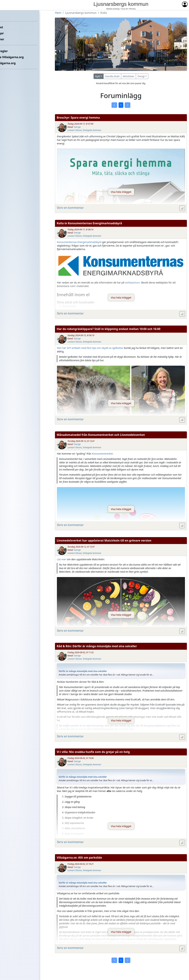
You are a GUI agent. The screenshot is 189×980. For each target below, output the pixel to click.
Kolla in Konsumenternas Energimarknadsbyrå (89, 223)
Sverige (77, 127)
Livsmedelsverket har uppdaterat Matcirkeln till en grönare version (104, 540)
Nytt (98, 76)
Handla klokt (112, 76)
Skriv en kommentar (70, 208)
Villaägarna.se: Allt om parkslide (79, 858)
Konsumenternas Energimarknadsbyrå (79, 242)
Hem (5, 15)
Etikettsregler (12, 51)
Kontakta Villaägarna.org (20, 57)
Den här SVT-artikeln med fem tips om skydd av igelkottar (90, 348)
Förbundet (9, 27)
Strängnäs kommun (92, 130)
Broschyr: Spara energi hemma (78, 118)
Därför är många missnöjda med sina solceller (83, 671)
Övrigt (141, 76)
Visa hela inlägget (121, 192)
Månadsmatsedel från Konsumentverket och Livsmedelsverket (101, 435)
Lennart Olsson (75, 130)
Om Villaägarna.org (16, 63)
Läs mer (61, 559)
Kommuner (10, 39)
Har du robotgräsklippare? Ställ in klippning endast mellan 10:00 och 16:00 (109, 329)
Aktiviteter (129, 76)
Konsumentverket (102, 454)
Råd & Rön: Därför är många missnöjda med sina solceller (97, 646)
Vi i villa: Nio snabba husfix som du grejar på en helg (93, 752)
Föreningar (10, 33)
